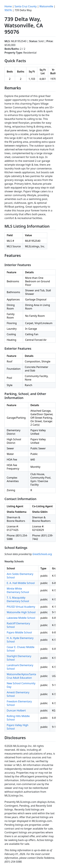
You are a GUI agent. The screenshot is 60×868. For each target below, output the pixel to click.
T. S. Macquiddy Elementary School (18, 599)
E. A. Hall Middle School (21, 583)
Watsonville (46, 6)
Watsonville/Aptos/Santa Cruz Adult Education (21, 676)
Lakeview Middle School (21, 618)
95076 (8, 10)
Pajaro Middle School (19, 632)
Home (8, 6)
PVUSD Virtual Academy (21, 607)
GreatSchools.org (42, 554)
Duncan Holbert (16, 710)
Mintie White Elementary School (18, 590)
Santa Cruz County (26, 6)
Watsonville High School (21, 612)
